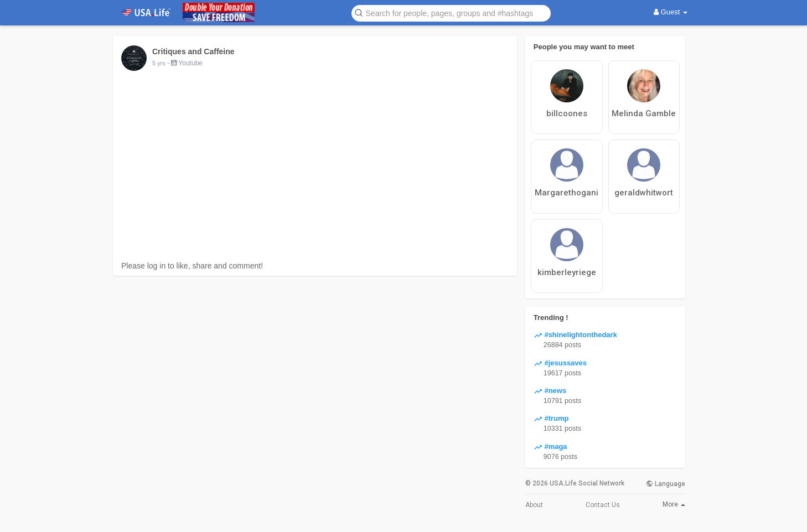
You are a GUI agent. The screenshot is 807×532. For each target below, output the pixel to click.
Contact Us (603, 505)
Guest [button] (671, 12)
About (534, 505)
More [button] (674, 504)
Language (666, 484)
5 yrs (159, 63)
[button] (451, 12)
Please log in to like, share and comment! (192, 266)
